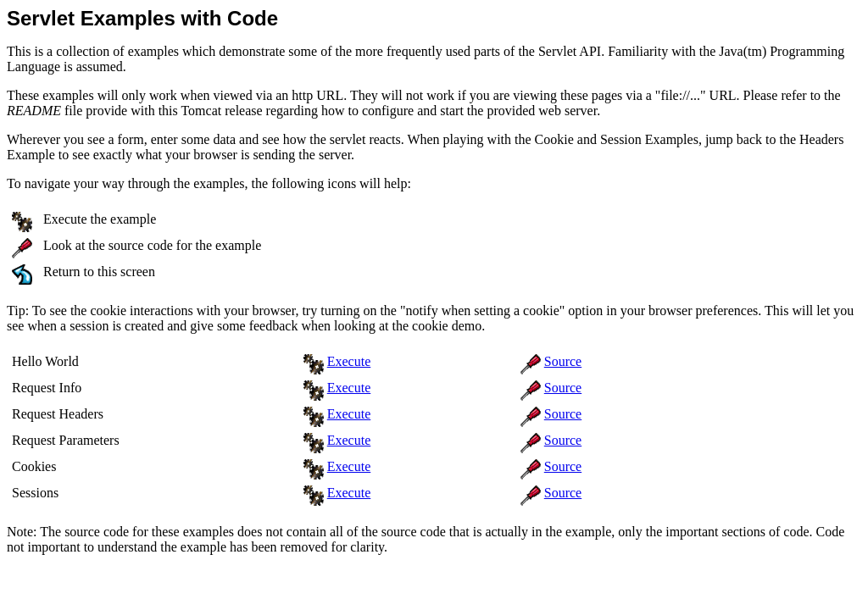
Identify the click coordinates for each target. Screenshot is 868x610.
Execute (349, 361)
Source (563, 361)
